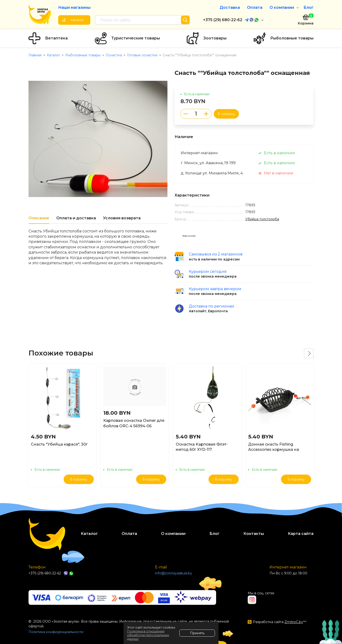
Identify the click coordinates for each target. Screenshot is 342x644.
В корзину (226, 114)
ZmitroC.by (294, 622)
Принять (197, 633)
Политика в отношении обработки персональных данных (148, 635)
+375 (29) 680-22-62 (223, 20)
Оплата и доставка (76, 218)
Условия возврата (122, 218)
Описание (39, 218)
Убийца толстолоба (262, 219)
